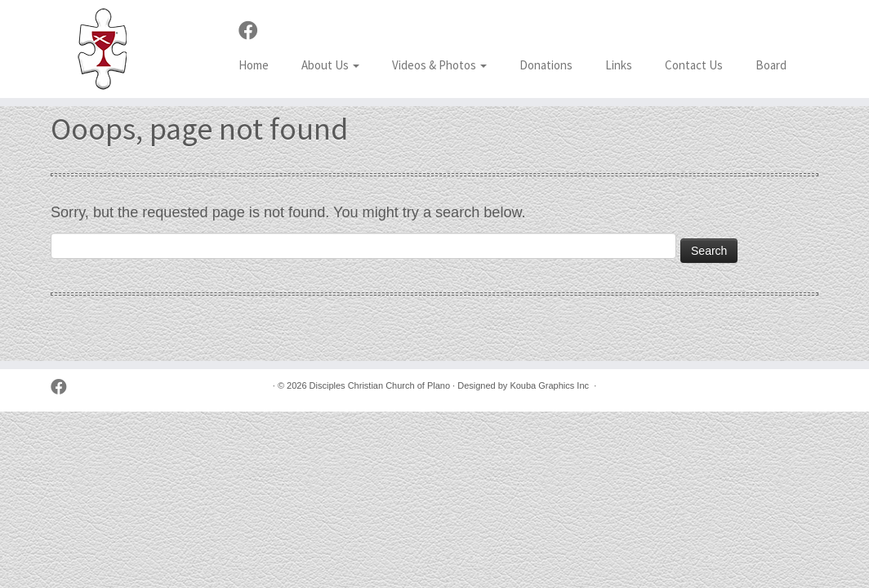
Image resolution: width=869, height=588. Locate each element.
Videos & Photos (439, 65)
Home (254, 65)
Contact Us (694, 65)
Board (771, 65)
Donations (546, 65)
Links (619, 65)
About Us (330, 65)
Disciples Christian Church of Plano (380, 385)
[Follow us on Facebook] (254, 31)
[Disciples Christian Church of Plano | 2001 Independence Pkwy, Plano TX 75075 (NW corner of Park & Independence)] (102, 49)
